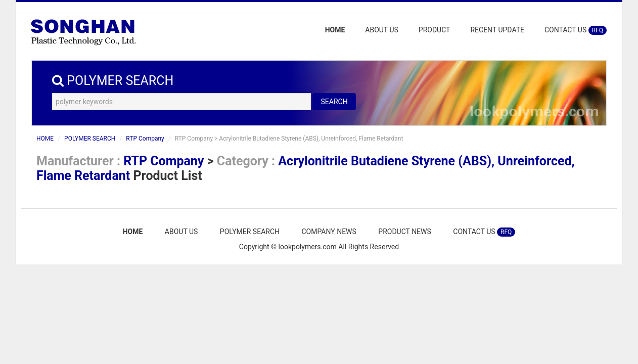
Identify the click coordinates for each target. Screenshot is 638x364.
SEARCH (334, 102)
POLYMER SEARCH (90, 139)
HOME (335, 30)
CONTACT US (576, 30)
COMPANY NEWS (329, 232)
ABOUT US (382, 30)
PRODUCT (435, 30)
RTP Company (145, 139)
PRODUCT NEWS (405, 232)
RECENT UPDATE (497, 30)
